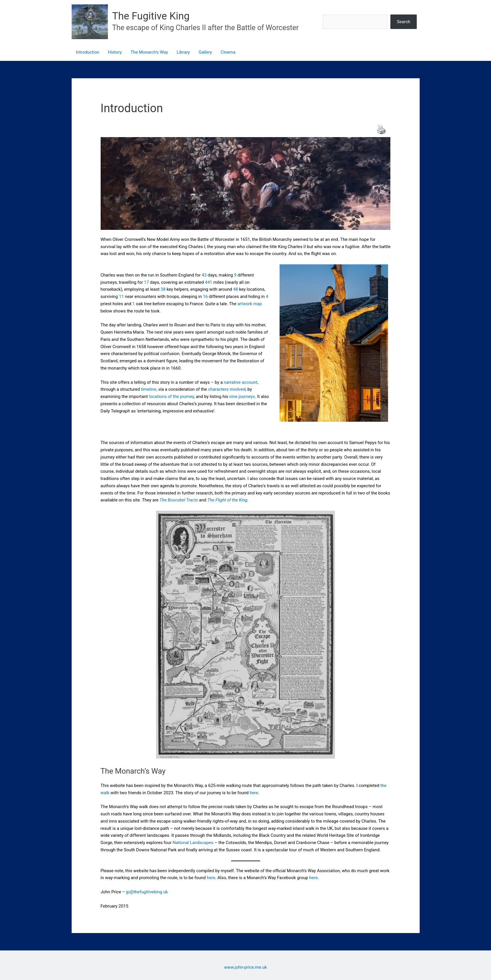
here (254, 793)
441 (208, 282)
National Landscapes (193, 843)
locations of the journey (171, 397)
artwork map (250, 304)
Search (403, 22)
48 (236, 289)
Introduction (88, 52)
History (115, 52)
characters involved (226, 389)
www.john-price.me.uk (246, 967)
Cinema (228, 52)
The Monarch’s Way (149, 52)
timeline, (148, 389)
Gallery (205, 52)
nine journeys (242, 397)
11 (121, 297)
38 (163, 289)
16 (205, 297)
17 (147, 282)
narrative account (241, 382)
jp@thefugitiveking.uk (147, 892)
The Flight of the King (227, 500)
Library (183, 52)
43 (204, 275)
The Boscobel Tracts (179, 500)
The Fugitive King (151, 16)
